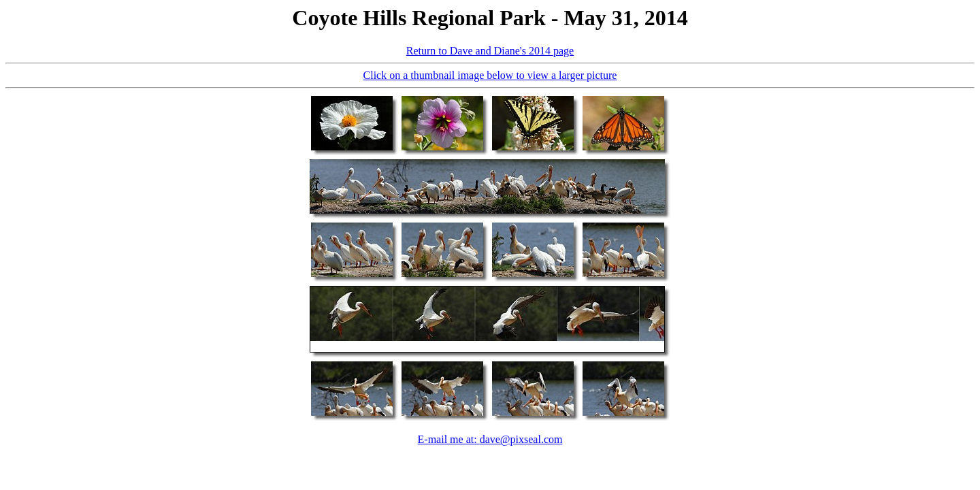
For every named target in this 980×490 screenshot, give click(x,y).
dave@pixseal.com (521, 439)
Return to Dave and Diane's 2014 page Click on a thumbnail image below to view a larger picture (490, 234)
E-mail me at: (449, 439)
